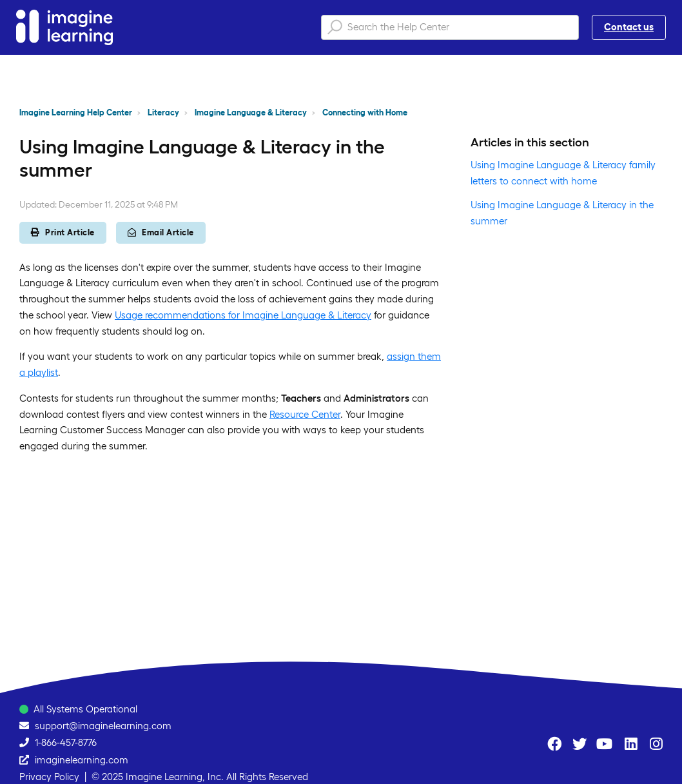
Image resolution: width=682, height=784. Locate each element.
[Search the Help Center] (450, 27)
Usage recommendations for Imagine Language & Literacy (243, 315)
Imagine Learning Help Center (76, 113)
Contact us (629, 27)
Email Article (161, 232)
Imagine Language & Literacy (251, 113)
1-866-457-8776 (66, 742)
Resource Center (305, 414)
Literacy (163, 113)
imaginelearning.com (82, 760)
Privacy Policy (49, 777)
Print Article (63, 232)
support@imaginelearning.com (103, 726)
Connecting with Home (365, 113)
